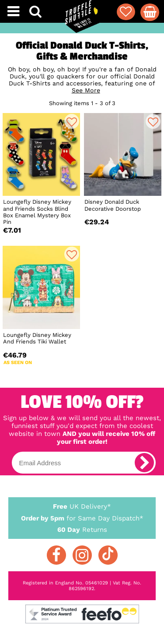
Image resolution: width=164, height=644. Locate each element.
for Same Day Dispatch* (82, 517)
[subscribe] (144, 463)
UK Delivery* (82, 506)
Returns (82, 529)
